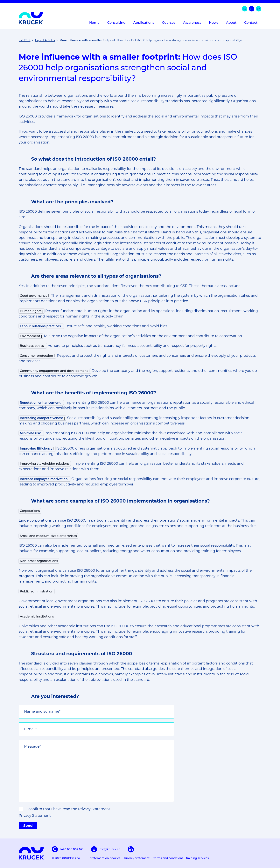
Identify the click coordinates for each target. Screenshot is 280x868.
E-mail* (30, 729)
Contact (251, 23)
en (252, 9)
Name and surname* (42, 711)
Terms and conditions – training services (181, 858)
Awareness (192, 23)
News (214, 23)
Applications (144, 23)
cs (245, 9)
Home (94, 23)
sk (259, 9)
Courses (169, 23)
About (231, 23)
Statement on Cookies (105, 858)
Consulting (116, 23)
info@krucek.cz (105, 849)
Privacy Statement (35, 816)
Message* (32, 746)
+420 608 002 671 (67, 849)
